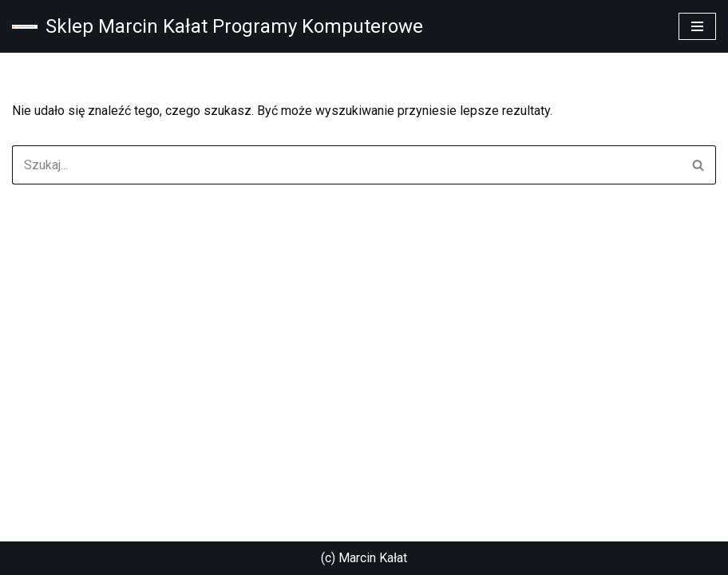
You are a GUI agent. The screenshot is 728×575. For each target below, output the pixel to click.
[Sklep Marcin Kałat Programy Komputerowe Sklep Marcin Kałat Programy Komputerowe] (218, 26)
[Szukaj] (346, 165)
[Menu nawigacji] (697, 26)
